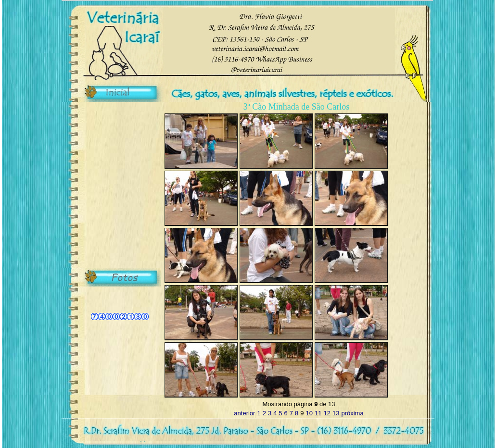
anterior (244, 413)
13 (336, 413)
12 (327, 413)
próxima (352, 413)
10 (309, 413)
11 (318, 413)
